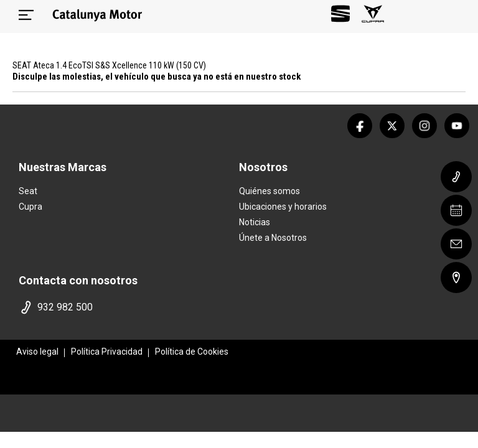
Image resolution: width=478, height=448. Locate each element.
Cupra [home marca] (30, 207)
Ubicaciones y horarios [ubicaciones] (283, 207)
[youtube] (457, 126)
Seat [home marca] (28, 191)
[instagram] (424, 126)
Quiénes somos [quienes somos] (269, 191)
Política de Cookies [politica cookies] (192, 352)
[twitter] (392, 126)
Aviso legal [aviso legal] (37, 352)
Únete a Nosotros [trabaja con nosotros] (273, 238)
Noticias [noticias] (255, 222)
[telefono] (127, 307)
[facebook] (360, 126)
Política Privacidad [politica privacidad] (107, 352)
